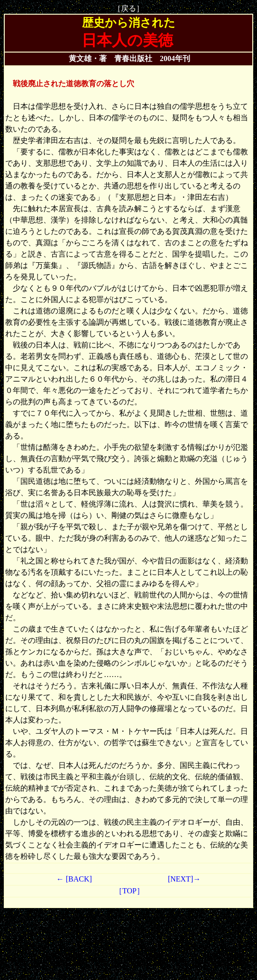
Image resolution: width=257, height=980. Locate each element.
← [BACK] (74, 879)
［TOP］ (128, 891)
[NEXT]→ (184, 879)
